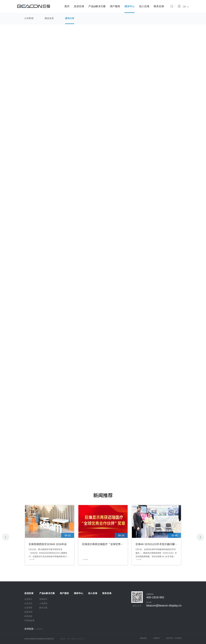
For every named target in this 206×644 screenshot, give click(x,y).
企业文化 (28, 603)
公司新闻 (29, 18)
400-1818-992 (155, 597)
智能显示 (43, 599)
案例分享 (70, 18)
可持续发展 (29, 620)
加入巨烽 (144, 6)
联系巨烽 (159, 6)
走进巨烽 (79, 6)
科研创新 (28, 616)
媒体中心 (130, 6)
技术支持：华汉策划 (174, 638)
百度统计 (157, 638)
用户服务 (115, 6)
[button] (200, 537)
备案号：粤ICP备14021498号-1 (72, 639)
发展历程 (28, 612)
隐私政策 (144, 638)
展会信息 (49, 18)
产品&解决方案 (97, 6)
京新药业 (40, 629)
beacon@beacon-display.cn (164, 605)
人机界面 (43, 603)
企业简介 (28, 599)
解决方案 (43, 608)
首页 (67, 6)
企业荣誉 (28, 608)
